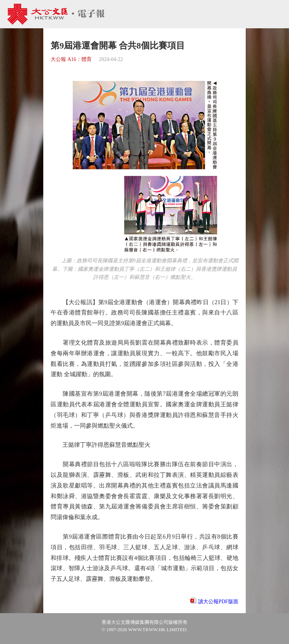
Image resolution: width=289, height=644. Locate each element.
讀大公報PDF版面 (218, 602)
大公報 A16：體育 (71, 59)
